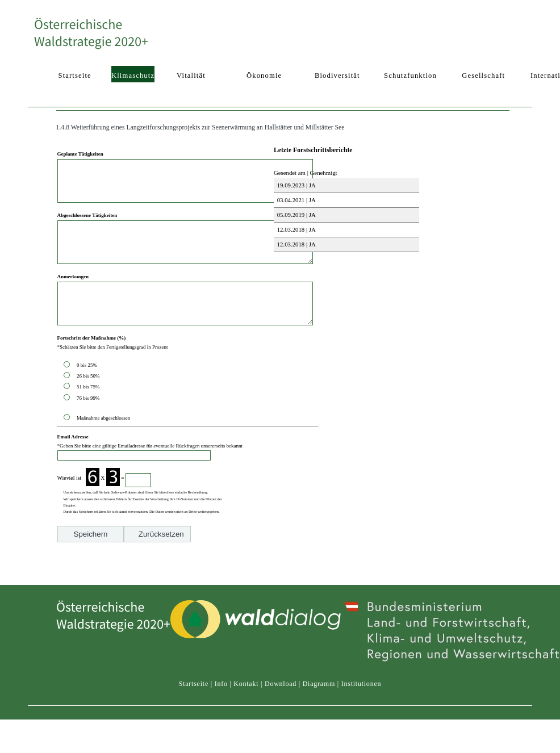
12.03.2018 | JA (296, 229)
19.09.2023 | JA (296, 185)
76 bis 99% (88, 424)
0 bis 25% (88, 391)
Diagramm (319, 695)
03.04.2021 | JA (296, 200)
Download (281, 695)
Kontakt (246, 695)
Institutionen (362, 695)
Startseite (194, 695)
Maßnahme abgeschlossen (103, 444)
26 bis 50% (89, 401)
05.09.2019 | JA (296, 215)
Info (221, 695)
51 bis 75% (89, 412)
